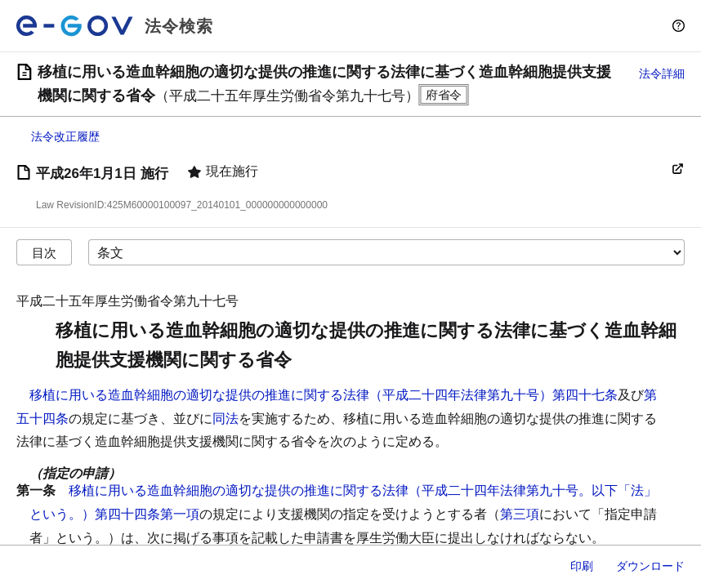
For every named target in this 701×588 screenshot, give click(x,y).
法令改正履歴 (65, 136)
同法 (225, 419)
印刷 (582, 566)
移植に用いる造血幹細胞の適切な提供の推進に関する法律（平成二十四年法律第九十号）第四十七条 (324, 395)
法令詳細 (662, 73)
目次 (44, 253)
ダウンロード (650, 566)
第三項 (520, 514)
